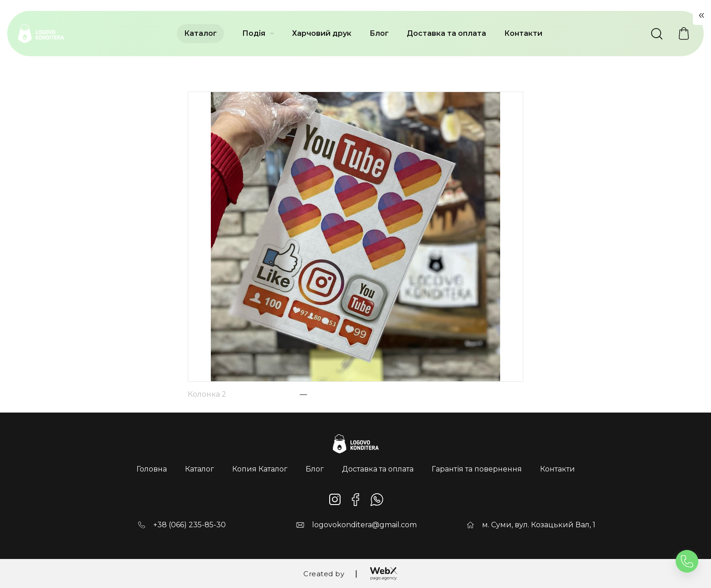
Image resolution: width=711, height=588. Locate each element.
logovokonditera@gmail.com (364, 525)
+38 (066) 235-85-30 (190, 525)
